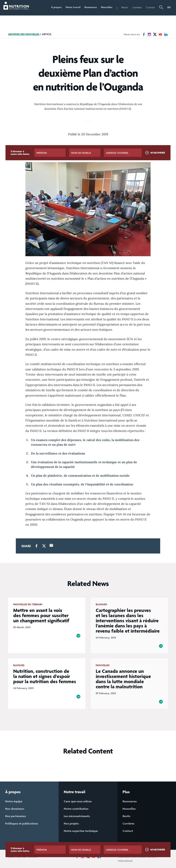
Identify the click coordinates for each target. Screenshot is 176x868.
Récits (125, 7)
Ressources (91, 7)
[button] (161, 8)
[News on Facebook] (144, 34)
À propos (56, 7)
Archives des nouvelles (24, 34)
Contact (150, 7)
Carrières (137, 7)
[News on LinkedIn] (166, 34)
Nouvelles (107, 7)
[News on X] (155, 34)
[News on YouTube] (160, 34)
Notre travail (73, 7)
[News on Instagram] (149, 34)
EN (169, 7)
